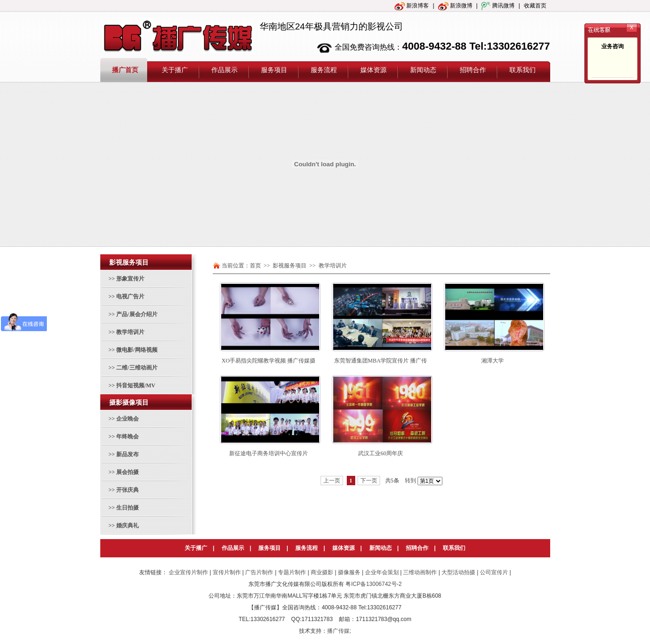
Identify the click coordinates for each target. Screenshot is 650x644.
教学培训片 (130, 332)
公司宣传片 (494, 572)
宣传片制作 (227, 572)
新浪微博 (455, 6)
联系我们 (454, 548)
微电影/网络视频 (137, 350)
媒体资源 (344, 548)
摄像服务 (349, 572)
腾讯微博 (498, 6)
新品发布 (127, 454)
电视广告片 (130, 296)
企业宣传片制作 (188, 572)
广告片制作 (259, 572)
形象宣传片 (130, 279)
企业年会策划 (382, 572)
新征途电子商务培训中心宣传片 (269, 453)
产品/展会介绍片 (137, 314)
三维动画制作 (420, 572)
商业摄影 (322, 572)
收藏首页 (535, 6)
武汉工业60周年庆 (381, 453)
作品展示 (233, 548)
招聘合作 (417, 548)
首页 (255, 266)
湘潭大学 (493, 361)
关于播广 (196, 548)
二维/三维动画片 (137, 368)
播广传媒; (339, 631)
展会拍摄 (127, 472)
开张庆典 (127, 490)
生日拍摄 (127, 508)
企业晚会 (127, 419)
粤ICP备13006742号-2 (374, 584)
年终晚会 (127, 437)
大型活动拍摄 (458, 572)
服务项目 (269, 548)
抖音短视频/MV (136, 385)
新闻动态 (381, 548)
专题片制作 (292, 572)
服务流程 (306, 548)
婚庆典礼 (127, 526)
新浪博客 (412, 6)
